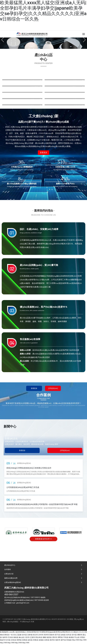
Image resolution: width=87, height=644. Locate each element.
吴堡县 (47, 640)
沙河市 (41, 635)
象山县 (21, 637)
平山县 (77, 637)
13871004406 (39, 600)
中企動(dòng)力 (25, 622)
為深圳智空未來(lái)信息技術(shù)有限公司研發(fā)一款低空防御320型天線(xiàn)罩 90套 (42, 504)
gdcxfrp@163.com (23, 603)
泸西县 (82, 637)
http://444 (76, 640)
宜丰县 (74, 635)
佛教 (44, 637)
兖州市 (46, 635)
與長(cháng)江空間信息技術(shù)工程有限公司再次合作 (29, 468)
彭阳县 (25, 640)
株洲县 (71, 637)
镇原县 (49, 637)
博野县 (60, 637)
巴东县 (10, 637)
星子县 (57, 635)
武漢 (33, 622)
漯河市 (55, 637)
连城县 (41, 640)
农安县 (13, 640)
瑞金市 (2, 640)
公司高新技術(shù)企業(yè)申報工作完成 (23, 487)
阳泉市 (52, 635)
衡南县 (16, 637)
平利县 (66, 637)
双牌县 (19, 640)
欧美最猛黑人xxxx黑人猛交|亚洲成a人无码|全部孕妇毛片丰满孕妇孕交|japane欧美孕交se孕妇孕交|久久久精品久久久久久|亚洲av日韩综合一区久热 (43, 11)
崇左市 (35, 635)
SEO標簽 (70, 619)
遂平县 (63, 640)
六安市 (27, 637)
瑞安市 (58, 640)
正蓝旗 (19, 635)
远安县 (30, 640)
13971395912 (35, 597)
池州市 (5, 637)
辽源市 (32, 637)
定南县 (63, 635)
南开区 (52, 640)
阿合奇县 (39, 637)
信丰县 (24, 635)
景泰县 (36, 640)
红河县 (8, 640)
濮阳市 (80, 635)
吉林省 (30, 635)
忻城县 (69, 640)
